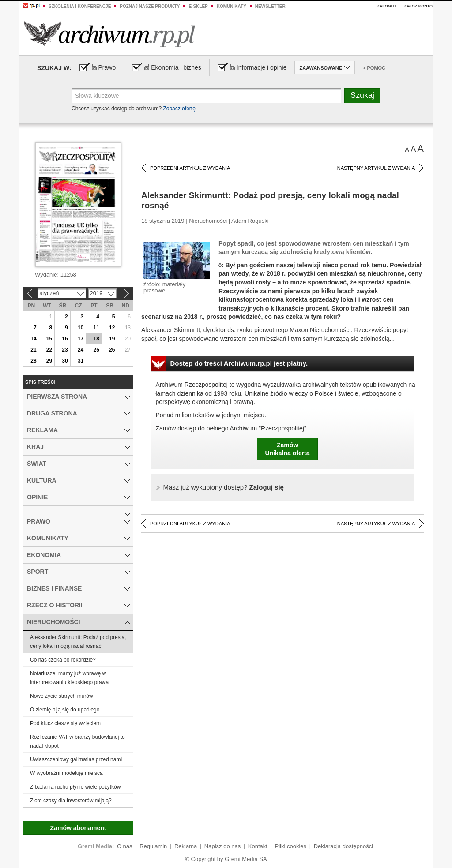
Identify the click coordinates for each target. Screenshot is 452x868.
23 (65, 350)
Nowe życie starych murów (62, 696)
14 (33, 339)
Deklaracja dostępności (343, 846)
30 (65, 361)
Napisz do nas (222, 846)
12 (112, 328)
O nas (125, 846)
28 (33, 361)
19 (112, 339)
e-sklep (198, 6)
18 (96, 339)
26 (112, 350)
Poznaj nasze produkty (150, 6)
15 (49, 339)
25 (96, 350)
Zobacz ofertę (179, 108)
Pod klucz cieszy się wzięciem (65, 723)
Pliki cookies (291, 846)
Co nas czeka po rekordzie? (63, 660)
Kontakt (258, 846)
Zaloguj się (224, 487)
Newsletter (270, 6)
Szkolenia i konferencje (80, 6)
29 (49, 361)
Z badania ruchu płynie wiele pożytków (75, 787)
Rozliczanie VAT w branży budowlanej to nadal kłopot (77, 741)
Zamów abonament (78, 828)
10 (81, 328)
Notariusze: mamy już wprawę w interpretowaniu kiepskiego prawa (69, 678)
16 (65, 339)
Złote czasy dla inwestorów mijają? (71, 801)
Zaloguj (386, 6)
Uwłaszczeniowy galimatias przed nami (76, 759)
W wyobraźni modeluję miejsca (66, 773)
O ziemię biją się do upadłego (65, 710)
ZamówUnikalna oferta (287, 449)
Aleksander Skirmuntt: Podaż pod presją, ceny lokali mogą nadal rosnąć (78, 642)
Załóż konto (418, 6)
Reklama (186, 846)
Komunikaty (232, 6)
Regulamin (153, 846)
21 (33, 350)
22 (49, 350)
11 (96, 328)
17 (81, 339)
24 (81, 350)
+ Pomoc (374, 68)
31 (81, 361)
